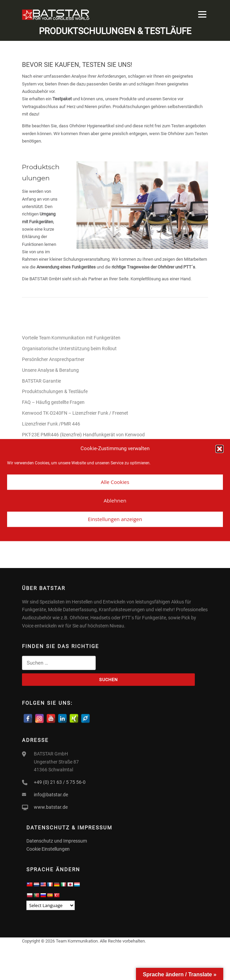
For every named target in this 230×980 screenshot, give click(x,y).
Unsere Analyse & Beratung (50, 370)
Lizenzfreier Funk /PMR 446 (51, 424)
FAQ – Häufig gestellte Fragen (53, 402)
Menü (202, 14)
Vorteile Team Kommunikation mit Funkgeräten (71, 338)
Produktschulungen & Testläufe (55, 391)
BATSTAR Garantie (41, 381)
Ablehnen (115, 500)
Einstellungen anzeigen (115, 519)
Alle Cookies (115, 482)
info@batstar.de (51, 795)
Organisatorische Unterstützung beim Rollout (69, 349)
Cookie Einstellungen (48, 849)
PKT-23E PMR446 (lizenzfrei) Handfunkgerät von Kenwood (84, 435)
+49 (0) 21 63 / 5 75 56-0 (60, 782)
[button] (220, 449)
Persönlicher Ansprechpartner (53, 359)
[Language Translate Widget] (51, 905)
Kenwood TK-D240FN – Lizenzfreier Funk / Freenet (75, 413)
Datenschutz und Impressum (57, 841)
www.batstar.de (51, 807)
